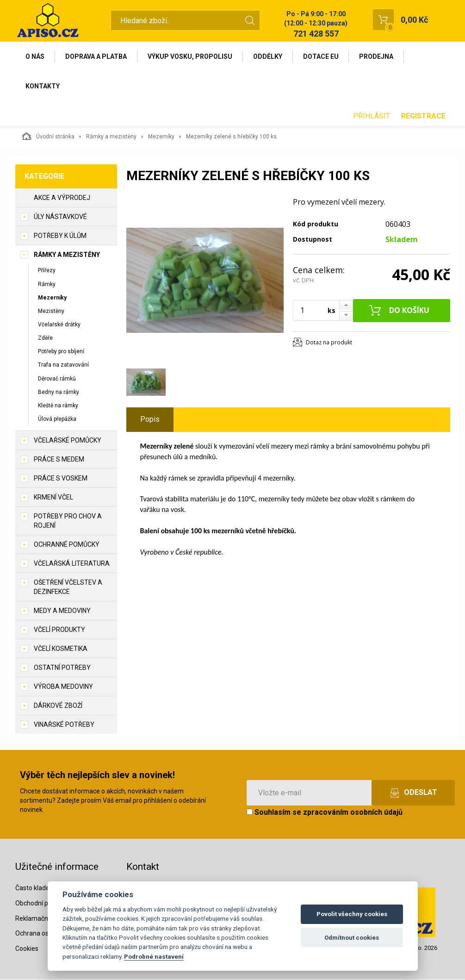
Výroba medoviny (63, 687)
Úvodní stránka (48, 137)
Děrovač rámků (57, 379)
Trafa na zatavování (63, 365)
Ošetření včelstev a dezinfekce (68, 587)
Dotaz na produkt (329, 342)
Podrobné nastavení (154, 956)
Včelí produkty (59, 630)
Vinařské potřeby (64, 725)
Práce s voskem (61, 479)
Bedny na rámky (59, 392)
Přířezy (47, 271)
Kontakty (43, 86)
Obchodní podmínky (44, 903)
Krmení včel (53, 498)
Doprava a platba (96, 56)
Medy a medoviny (62, 611)
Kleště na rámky (58, 406)
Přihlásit (372, 116)
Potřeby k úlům (60, 236)
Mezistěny (51, 311)
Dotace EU (321, 56)
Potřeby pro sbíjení (61, 352)
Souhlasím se (325, 813)
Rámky (47, 284)
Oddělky (268, 56)
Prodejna (377, 56)
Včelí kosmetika (61, 649)
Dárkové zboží (58, 706)
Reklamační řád (38, 918)
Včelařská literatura (72, 564)
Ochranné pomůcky (67, 545)
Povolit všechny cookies (352, 914)
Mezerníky (161, 137)
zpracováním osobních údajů (353, 813)
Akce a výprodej (62, 198)
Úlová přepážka (57, 419)
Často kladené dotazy (47, 888)
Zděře (45, 338)
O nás (35, 56)
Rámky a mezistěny (111, 137)
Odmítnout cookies (352, 938)
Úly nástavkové (60, 217)
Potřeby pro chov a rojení (68, 521)
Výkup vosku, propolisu (190, 56)
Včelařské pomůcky (68, 441)
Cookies (27, 949)
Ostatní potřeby (62, 668)
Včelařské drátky (59, 325)
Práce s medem (59, 460)
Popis (150, 420)
